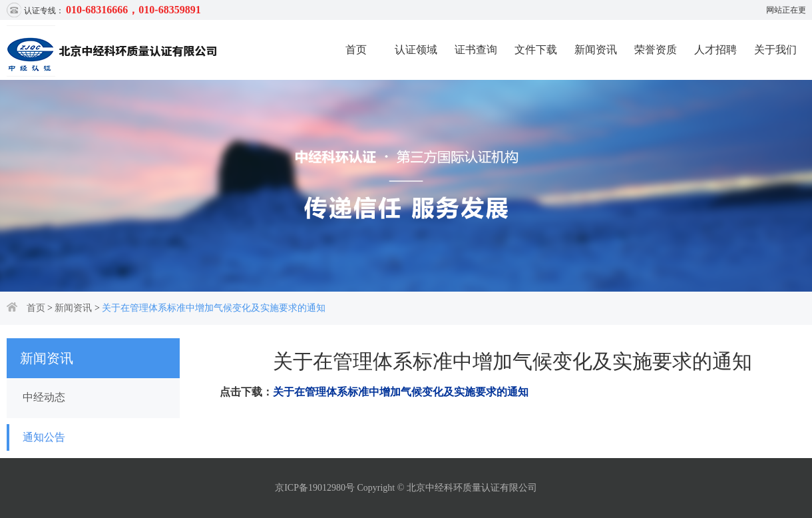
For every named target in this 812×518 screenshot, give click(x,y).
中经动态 (44, 397)
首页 (356, 50)
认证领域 (416, 50)
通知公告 (44, 437)
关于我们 (775, 50)
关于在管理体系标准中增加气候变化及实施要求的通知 (214, 308)
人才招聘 (715, 50)
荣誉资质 (656, 50)
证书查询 (476, 50)
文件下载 (536, 50)
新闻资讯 (596, 50)
